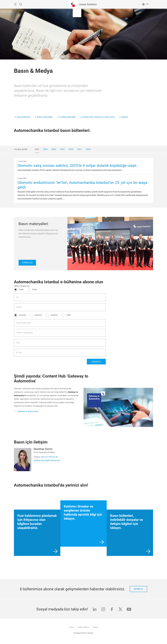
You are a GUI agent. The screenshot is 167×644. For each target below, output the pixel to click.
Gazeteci (54, 315)
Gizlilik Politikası (83, 627)
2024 (54, 149)
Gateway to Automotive (28, 411)
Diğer (69, 315)
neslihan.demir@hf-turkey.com (47, 460)
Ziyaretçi (23, 315)
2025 (45, 149)
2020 (88, 149)
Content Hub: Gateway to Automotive (98, 117)
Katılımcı (38, 315)
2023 (62, 149)
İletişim (125, 117)
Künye (71, 627)
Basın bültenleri (24, 117)
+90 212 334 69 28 (49, 457)
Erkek (35, 289)
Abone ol (138, 589)
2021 (80, 149)
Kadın (21, 289)
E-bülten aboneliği (67, 117)
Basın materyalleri (45, 117)
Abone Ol (96, 362)
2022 (71, 149)
